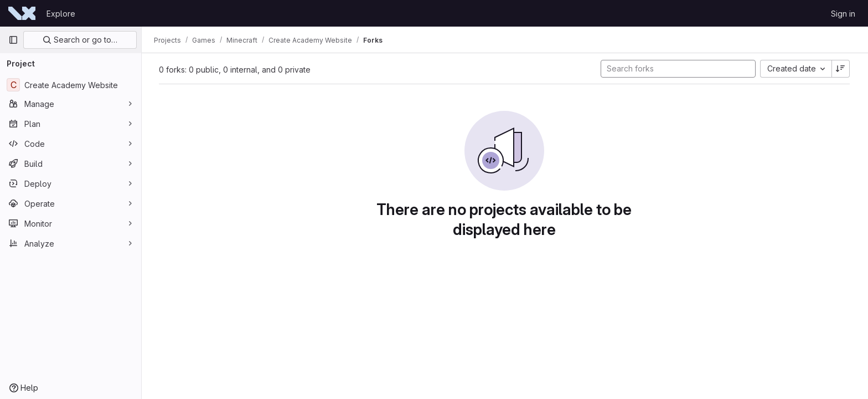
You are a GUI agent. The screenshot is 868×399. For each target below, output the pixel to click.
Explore (61, 14)
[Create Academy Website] (71, 85)
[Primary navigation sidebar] (13, 40)
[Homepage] (22, 13)
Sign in (843, 14)
